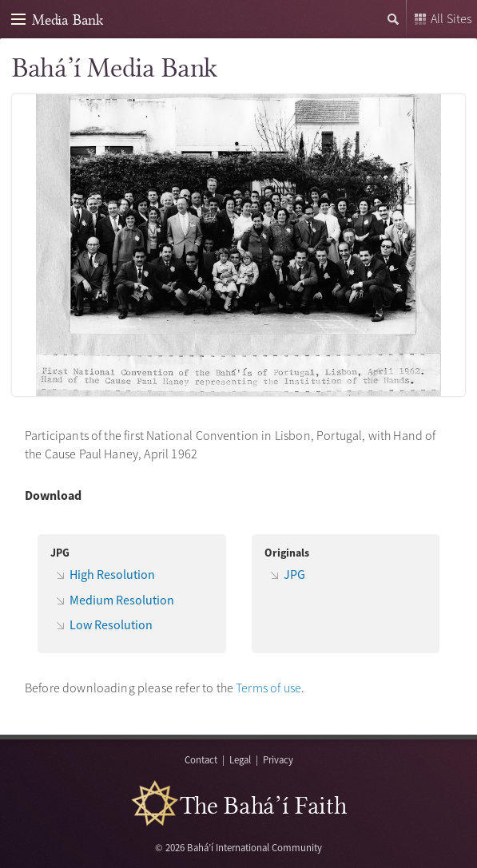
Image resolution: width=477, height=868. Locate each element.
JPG (294, 574)
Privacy (278, 759)
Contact (201, 759)
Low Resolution (111, 624)
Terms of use (268, 688)
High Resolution (112, 574)
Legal (240, 759)
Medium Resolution (122, 600)
